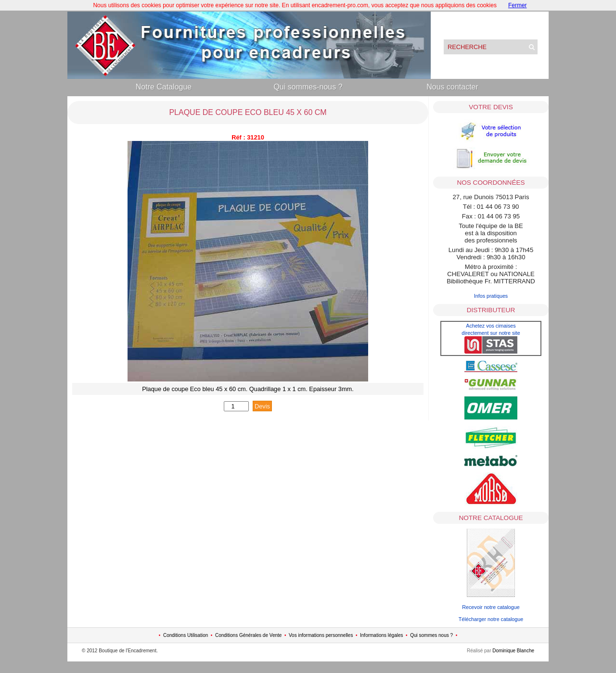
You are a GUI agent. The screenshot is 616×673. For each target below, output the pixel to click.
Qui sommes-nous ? (308, 87)
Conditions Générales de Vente (248, 635)
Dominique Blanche (513, 651)
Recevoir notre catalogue (491, 607)
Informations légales (382, 635)
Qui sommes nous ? (431, 635)
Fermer (518, 5)
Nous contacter (452, 87)
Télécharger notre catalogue (491, 619)
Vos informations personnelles (321, 635)
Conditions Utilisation (186, 635)
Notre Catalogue (164, 87)
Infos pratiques (491, 296)
